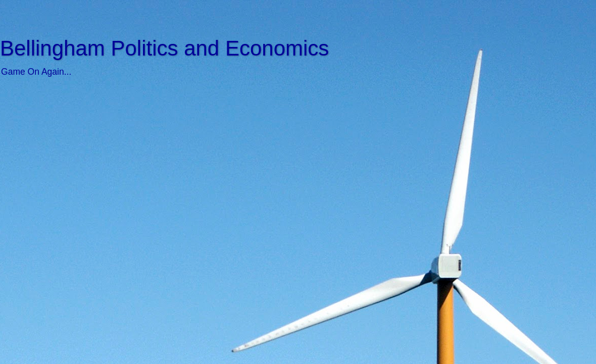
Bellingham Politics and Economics (164, 48)
